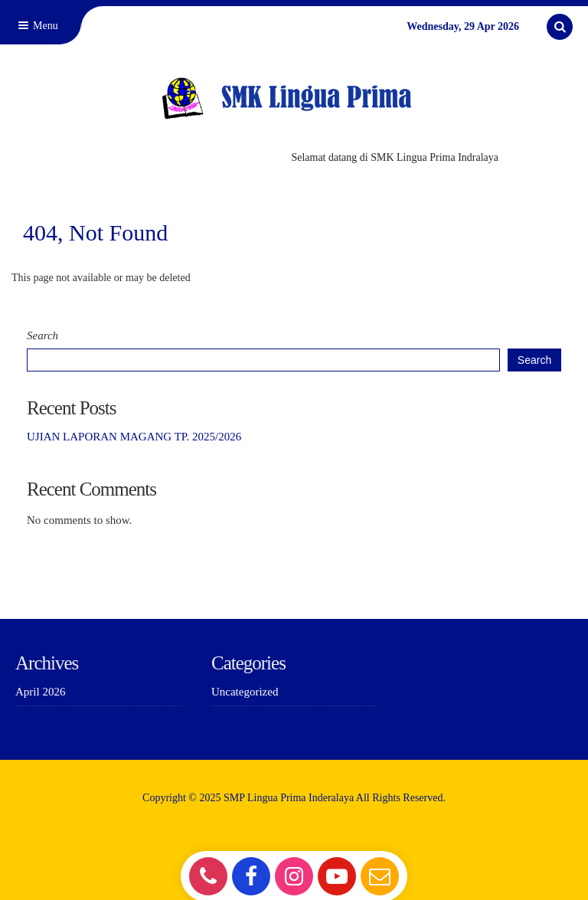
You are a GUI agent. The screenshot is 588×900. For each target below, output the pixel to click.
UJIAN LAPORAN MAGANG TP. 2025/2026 (134, 437)
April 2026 (40, 692)
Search (42, 335)
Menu (37, 26)
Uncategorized (245, 692)
